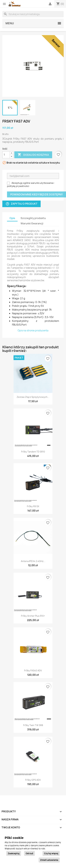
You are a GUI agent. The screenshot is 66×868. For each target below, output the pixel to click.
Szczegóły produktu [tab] (33, 218)
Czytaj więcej (51, 853)
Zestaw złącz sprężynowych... (33, 397)
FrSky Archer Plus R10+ (33, 616)
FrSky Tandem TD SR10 (33, 452)
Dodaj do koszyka (33, 155)
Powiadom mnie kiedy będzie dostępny (37, 194)
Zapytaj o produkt (21, 204)
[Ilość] (6, 155)
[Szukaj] (33, 14)
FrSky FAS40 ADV (33, 671)
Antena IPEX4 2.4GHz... (33, 561)
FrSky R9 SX (33, 506)
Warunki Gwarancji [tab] (32, 223)
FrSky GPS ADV (33, 780)
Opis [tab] (12, 218)
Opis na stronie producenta (33, 331)
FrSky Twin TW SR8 (33, 725)
